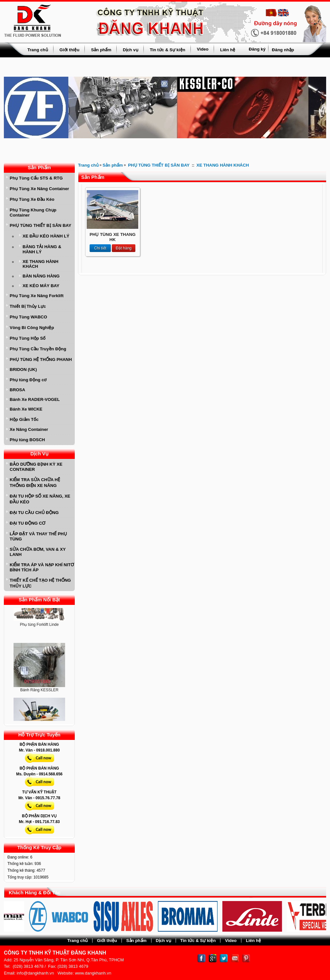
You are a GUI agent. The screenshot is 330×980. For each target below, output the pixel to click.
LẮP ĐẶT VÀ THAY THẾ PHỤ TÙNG (38, 536)
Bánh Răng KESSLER (39, 692)
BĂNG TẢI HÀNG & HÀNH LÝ (42, 249)
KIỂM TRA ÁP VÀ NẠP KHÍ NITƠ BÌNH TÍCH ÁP (42, 567)
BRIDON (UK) (23, 369)
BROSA (17, 390)
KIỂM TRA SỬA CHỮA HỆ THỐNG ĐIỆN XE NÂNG (35, 483)
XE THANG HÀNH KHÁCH (40, 264)
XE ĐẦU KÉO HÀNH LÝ (46, 236)
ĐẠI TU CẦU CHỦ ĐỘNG (34, 513)
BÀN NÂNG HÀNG (41, 276)
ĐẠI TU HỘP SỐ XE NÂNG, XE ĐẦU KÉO (40, 499)
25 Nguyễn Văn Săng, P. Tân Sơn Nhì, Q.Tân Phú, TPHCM (69, 960)
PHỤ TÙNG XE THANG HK (113, 237)
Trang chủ (38, 50)
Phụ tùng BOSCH (27, 440)
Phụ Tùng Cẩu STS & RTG (36, 178)
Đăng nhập (283, 50)
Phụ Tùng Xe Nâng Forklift (37, 296)
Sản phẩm (101, 50)
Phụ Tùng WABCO (28, 317)
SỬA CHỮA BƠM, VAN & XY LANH (38, 552)
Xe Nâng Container (29, 429)
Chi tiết (100, 248)
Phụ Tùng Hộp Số (28, 338)
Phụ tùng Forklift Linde (39, 626)
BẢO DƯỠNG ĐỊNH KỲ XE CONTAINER (36, 467)
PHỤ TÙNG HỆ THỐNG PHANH (41, 359)
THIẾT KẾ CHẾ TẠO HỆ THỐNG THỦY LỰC (40, 583)
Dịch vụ (130, 50)
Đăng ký (257, 49)
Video (203, 49)
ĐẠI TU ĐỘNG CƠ (27, 523)
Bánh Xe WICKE (26, 409)
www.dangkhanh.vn (93, 973)
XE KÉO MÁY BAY (41, 286)
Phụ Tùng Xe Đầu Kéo (32, 199)
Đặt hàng (124, 248)
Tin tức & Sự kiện (168, 50)
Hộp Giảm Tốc (24, 419)
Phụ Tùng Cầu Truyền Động (38, 349)
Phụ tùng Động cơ (28, 380)
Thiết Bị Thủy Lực (28, 306)
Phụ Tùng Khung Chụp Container (33, 213)
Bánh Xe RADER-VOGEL (35, 399)
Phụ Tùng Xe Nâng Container (39, 189)
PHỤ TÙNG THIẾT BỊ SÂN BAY (40, 225)
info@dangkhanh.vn (35, 973)
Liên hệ (228, 50)
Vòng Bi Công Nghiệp (32, 328)
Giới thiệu (70, 50)
